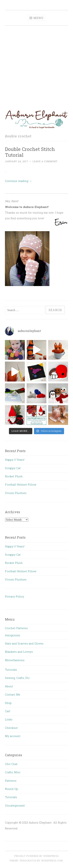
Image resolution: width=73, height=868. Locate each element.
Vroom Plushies (16, 493)
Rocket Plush (14, 476)
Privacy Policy (15, 596)
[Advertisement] (36, 67)
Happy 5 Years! (15, 460)
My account (13, 736)
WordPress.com (52, 861)
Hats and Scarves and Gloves (24, 643)
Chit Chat (11, 764)
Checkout (11, 728)
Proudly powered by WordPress (36, 856)
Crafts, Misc (13, 772)
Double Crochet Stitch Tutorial (30, 152)
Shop (8, 703)
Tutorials (11, 670)
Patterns (11, 781)
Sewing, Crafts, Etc (17, 678)
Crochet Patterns (16, 628)
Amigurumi (13, 635)
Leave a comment (45, 161)
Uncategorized (15, 805)
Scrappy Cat (13, 468)
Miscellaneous (15, 660)
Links (9, 719)
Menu (39, 18)
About (9, 686)
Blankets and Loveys (19, 652)
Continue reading (18, 181)
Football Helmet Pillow (21, 484)
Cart (8, 711)
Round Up (11, 789)
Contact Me (13, 694)
